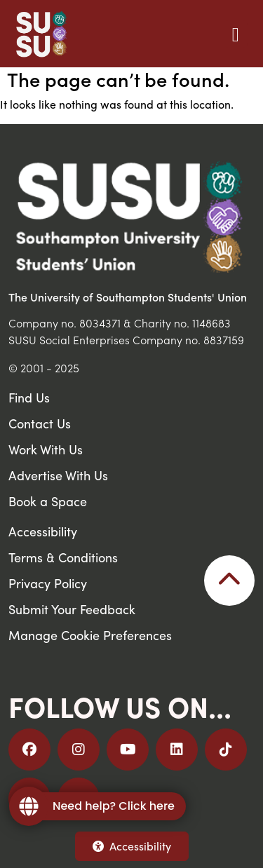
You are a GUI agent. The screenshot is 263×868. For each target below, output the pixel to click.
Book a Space (48, 501)
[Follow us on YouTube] (128, 750)
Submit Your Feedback (72, 609)
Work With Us (46, 449)
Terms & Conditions (63, 557)
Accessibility (132, 846)
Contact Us (40, 423)
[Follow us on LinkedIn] (177, 750)
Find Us (29, 397)
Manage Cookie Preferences (90, 635)
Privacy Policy (48, 583)
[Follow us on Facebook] (29, 750)
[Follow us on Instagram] (79, 750)
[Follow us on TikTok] (226, 750)
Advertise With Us (58, 475)
